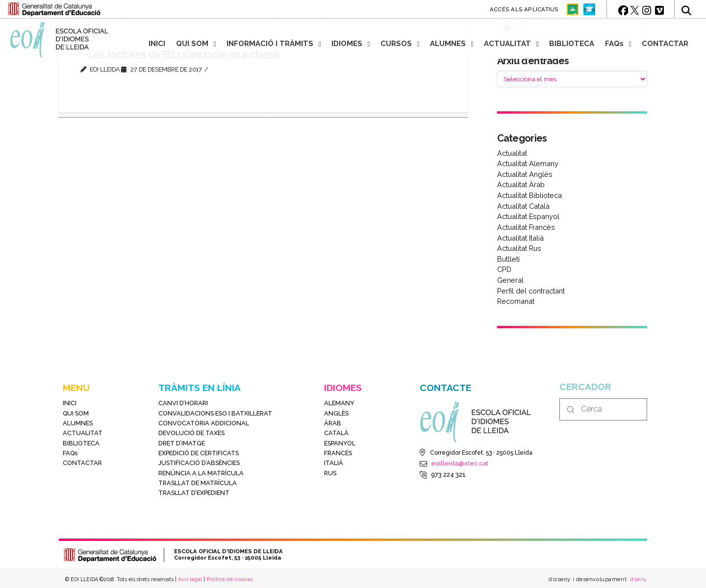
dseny (638, 579)
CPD (504, 269)
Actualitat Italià (520, 238)
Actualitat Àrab (521, 184)
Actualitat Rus (519, 248)
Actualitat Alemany (528, 163)
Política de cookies (230, 579)
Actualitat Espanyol (528, 216)
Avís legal (190, 579)
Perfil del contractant (531, 291)
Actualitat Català (523, 206)
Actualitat (512, 153)
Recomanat (516, 301)
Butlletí (508, 259)
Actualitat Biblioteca (529, 195)
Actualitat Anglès (525, 174)
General (510, 280)
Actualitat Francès (526, 227)
